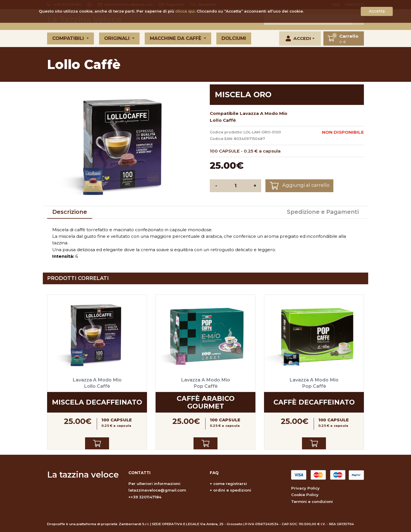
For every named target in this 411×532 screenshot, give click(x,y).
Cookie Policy (305, 495)
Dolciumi (234, 38)
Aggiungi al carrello (300, 186)
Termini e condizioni (312, 501)
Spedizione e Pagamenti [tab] (323, 212)
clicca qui (185, 11)
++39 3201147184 (145, 497)
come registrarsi (230, 484)
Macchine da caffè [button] (176, 38)
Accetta (377, 11)
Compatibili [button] (69, 38)
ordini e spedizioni (232, 490)
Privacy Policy (305, 488)
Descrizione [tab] (70, 212)
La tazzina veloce (83, 475)
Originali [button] (118, 38)
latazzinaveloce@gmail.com (157, 490)
